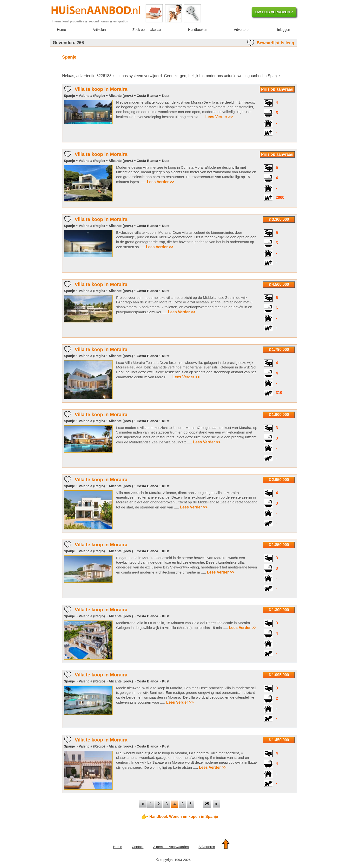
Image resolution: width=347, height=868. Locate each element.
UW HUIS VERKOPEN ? (274, 12)
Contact (138, 847)
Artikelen (99, 30)
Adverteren (242, 30)
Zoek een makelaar (147, 30)
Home (61, 30)
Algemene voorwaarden (171, 847)
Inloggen (284, 30)
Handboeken (197, 30)
